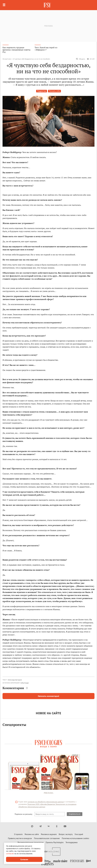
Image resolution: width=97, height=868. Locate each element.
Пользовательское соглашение (47, 838)
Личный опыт (7, 59)
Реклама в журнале (49, 834)
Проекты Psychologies (55, 842)
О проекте (18, 834)
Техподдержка (71, 842)
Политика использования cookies (75, 838)
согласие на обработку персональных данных (46, 802)
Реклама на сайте (32, 834)
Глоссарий (79, 834)
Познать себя (54, 91)
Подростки (42, 91)
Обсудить (81, 59)
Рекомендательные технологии (31, 842)
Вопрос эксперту (66, 834)
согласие (10, 854)
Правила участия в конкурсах (20, 838)
